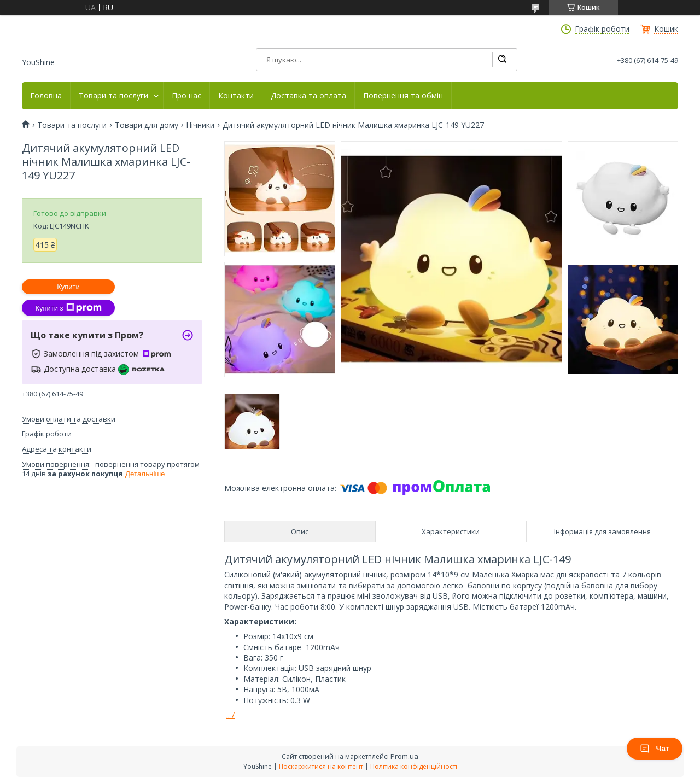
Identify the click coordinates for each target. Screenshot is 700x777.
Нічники (200, 125)
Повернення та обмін (403, 96)
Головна (46, 96)
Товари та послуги (113, 96)
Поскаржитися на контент (321, 766)
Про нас (186, 96)
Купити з (68, 308)
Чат (655, 749)
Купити (68, 287)
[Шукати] (502, 60)
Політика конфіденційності (414, 766)
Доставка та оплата (308, 96)
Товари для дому (147, 125)
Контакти (236, 96)
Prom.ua (404, 756)
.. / (231, 715)
